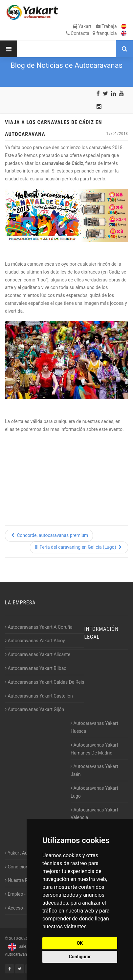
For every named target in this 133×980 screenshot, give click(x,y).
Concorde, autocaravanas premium (49, 535)
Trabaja (106, 26)
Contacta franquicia (91, 33)
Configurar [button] (80, 957)
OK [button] (80, 943)
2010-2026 (18, 939)
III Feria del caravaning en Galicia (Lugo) (79, 547)
